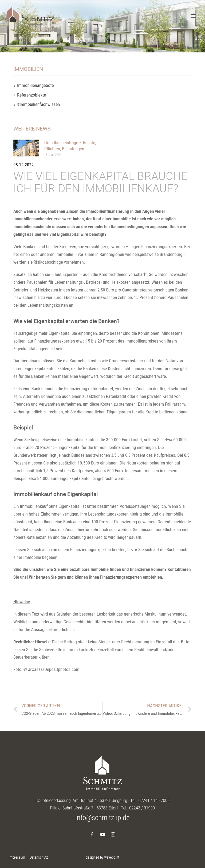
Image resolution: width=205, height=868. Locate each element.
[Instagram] (113, 834)
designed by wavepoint (102, 857)
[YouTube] (102, 834)
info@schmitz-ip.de (102, 818)
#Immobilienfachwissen (38, 104)
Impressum (17, 857)
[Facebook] (92, 834)
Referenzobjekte (31, 95)
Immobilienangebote (35, 85)
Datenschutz (39, 857)
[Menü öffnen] (193, 16)
